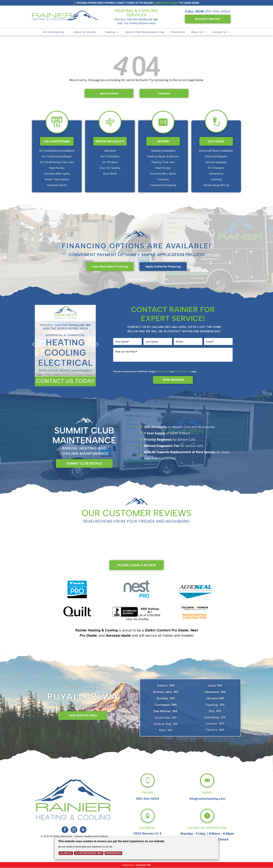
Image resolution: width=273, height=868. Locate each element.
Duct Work (110, 174)
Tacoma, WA (215, 730)
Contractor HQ (143, 865)
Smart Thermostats (57, 179)
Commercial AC (57, 185)
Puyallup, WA (215, 705)
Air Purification (110, 156)
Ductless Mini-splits (57, 174)
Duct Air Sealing (110, 168)
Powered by (128, 865)
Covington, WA (166, 705)
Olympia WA (215, 698)
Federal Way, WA (166, 724)
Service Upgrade (216, 162)
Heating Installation (163, 151)
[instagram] (74, 830)
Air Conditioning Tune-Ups (57, 162)
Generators (216, 174)
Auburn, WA (166, 685)
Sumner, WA (215, 723)
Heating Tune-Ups (163, 162)
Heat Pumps (57, 168)
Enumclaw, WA (166, 717)
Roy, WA (215, 711)
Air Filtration (110, 162)
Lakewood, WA (215, 692)
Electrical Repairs (216, 156)
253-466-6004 (217, 11)
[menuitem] (55, 32)
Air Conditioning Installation (57, 151)
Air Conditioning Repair (57, 156)
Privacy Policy (163, 371)
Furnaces (163, 179)
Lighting (216, 179)
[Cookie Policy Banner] (137, 848)
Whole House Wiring (216, 185)
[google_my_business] (83, 830)
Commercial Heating (163, 185)
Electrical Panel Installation (216, 151)
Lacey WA (215, 685)
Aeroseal (110, 151)
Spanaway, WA (215, 717)
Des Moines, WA (166, 711)
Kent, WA (166, 730)
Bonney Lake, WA (166, 692)
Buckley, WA (166, 698)
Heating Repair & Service (163, 156)
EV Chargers (216, 168)
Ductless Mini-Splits (163, 174)
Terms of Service (183, 371)
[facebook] (65, 830)
